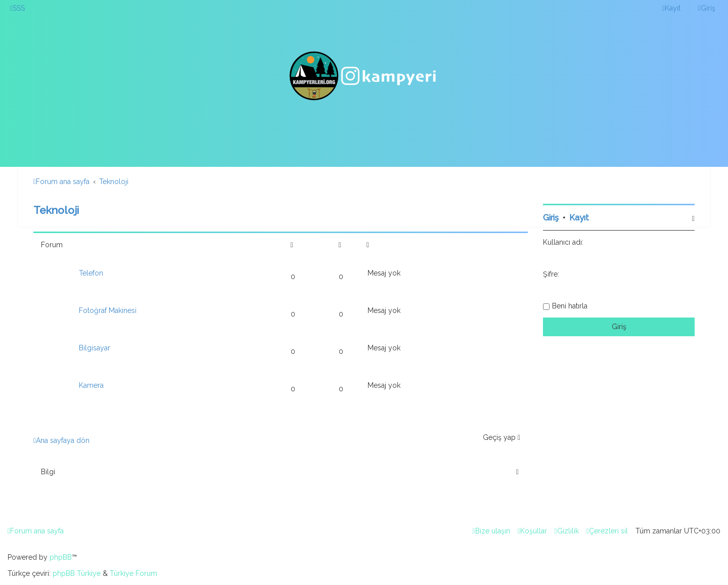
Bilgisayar (95, 348)
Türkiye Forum (133, 573)
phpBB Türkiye (77, 573)
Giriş (551, 218)
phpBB (61, 557)
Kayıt (579, 218)
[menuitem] (17, 8)
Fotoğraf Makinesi (108, 310)
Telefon (91, 273)
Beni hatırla (570, 306)
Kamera (91, 385)
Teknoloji (56, 210)
